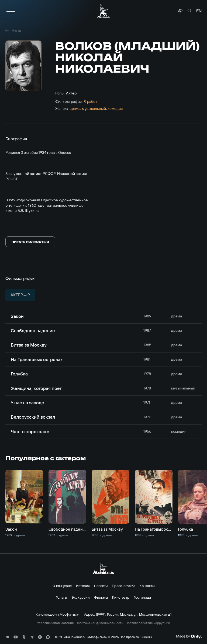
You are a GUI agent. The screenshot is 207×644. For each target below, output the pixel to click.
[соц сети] (8, 637)
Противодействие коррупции (148, 623)
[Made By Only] (189, 636)
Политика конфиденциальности (100, 623)
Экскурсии (81, 597)
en (199, 11)
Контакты (147, 586)
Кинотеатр (121, 597)
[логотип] (103, 11)
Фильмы (101, 597)
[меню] (11, 11)
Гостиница (142, 597)
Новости (101, 586)
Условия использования (55, 623)
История (83, 586)
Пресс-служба (124, 586)
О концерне (62, 586)
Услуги (62, 597)
